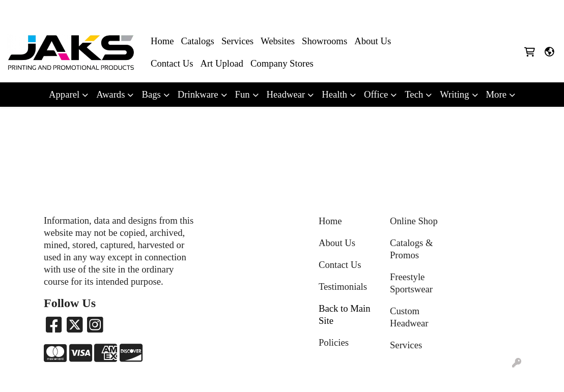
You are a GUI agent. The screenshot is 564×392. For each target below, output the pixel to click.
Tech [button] (414, 94)
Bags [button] (151, 94)
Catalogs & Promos (411, 249)
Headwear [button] (286, 94)
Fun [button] (243, 94)
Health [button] (334, 94)
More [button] (496, 94)
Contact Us (172, 63)
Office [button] (376, 94)
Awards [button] (110, 94)
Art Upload (221, 63)
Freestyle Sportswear (411, 283)
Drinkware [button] (198, 94)
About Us (373, 41)
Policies (334, 342)
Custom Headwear (409, 317)
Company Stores (282, 63)
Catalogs (198, 41)
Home (162, 41)
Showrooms (325, 41)
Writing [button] (454, 94)
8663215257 (447, 11)
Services (237, 41)
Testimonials (343, 287)
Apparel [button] (64, 94)
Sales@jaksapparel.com (514, 11)
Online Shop (414, 221)
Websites (278, 41)
